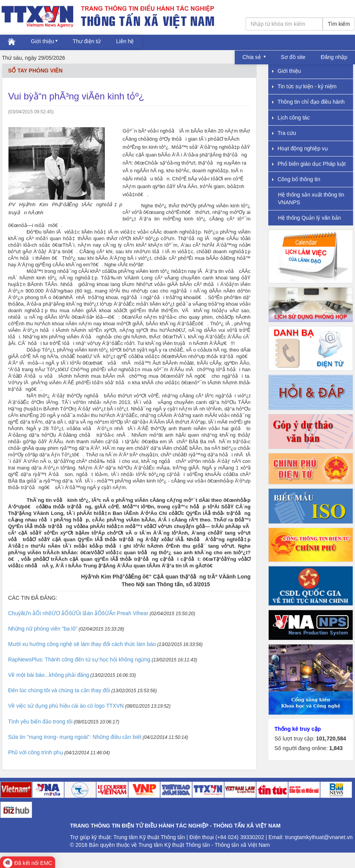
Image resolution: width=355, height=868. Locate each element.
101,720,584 (331, 738)
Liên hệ (125, 41)
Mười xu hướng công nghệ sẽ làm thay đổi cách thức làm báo (82, 644)
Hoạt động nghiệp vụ (300, 148)
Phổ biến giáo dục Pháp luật (309, 164)
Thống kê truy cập (298, 729)
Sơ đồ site (293, 57)
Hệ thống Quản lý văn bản (310, 218)
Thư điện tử (87, 41)
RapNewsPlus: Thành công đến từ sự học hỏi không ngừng (79, 659)
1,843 (336, 748)
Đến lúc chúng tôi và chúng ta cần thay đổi (59, 690)
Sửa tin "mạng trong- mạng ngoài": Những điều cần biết (75, 737)
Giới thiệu (43, 41)
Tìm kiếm (339, 24)
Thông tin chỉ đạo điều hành (308, 102)
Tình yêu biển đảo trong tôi (40, 722)
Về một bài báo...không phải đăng (49, 675)
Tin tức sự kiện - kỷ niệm (304, 86)
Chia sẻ (252, 57)
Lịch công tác (291, 118)
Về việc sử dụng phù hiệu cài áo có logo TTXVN (66, 706)
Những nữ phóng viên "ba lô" (43, 629)
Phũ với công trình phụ (36, 752)
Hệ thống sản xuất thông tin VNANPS (311, 198)
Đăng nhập (334, 57)
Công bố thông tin (296, 179)
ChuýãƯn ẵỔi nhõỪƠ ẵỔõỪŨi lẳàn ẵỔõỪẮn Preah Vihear (78, 613)
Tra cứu (284, 133)
